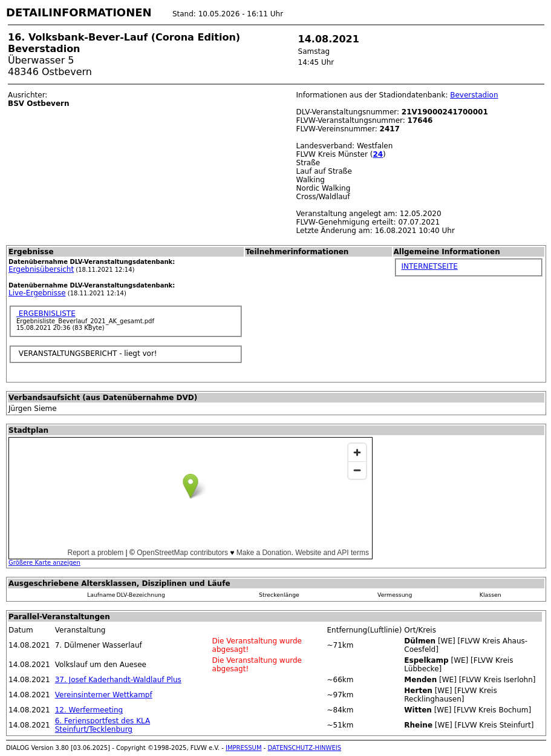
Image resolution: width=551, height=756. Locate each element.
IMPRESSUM (244, 748)
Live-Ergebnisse (37, 293)
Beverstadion (474, 95)
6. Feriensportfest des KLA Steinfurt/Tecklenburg (103, 725)
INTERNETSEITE (430, 266)
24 (378, 154)
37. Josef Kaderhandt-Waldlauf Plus (118, 680)
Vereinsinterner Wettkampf (104, 695)
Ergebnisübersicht (41, 269)
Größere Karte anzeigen (44, 563)
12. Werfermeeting (89, 710)
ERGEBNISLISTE (46, 314)
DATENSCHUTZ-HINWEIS (305, 748)
